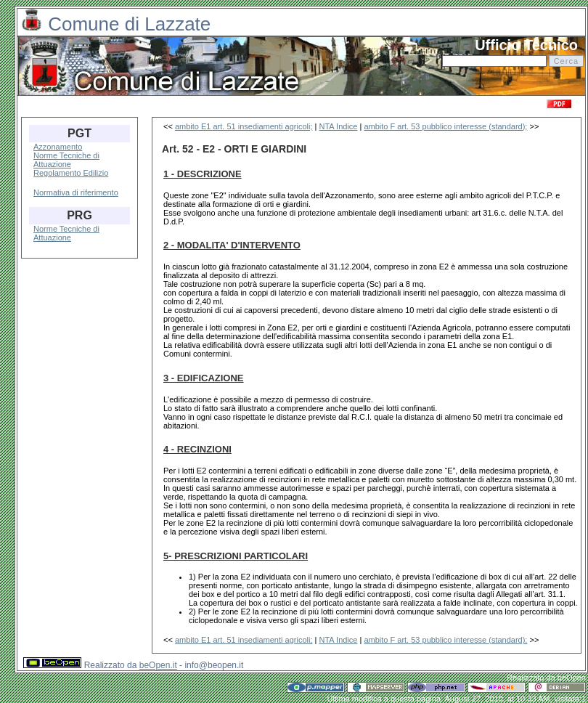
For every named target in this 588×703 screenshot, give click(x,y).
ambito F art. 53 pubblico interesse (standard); (445, 126)
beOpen (572, 678)
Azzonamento (58, 147)
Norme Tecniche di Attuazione (66, 160)
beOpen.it (158, 665)
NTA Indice (338, 126)
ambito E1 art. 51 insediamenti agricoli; (244, 126)
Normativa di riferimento (76, 192)
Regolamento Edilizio (71, 173)
